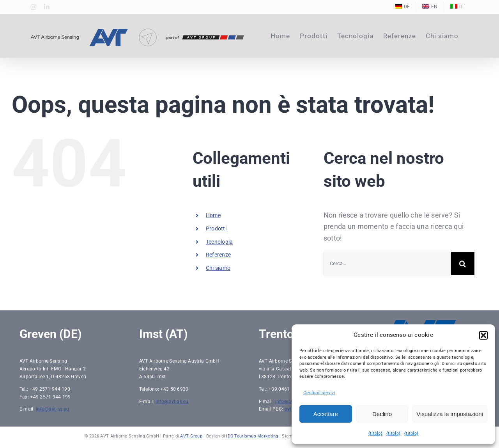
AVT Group (191, 436)
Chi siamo (218, 268)
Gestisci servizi (319, 393)
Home (213, 215)
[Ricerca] (463, 264)
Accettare (326, 414)
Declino (382, 414)
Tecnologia (219, 242)
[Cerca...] (387, 264)
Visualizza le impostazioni (450, 414)
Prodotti (216, 228)
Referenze (218, 255)
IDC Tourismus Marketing (252, 436)
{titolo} (375, 433)
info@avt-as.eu (52, 409)
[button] (483, 335)
